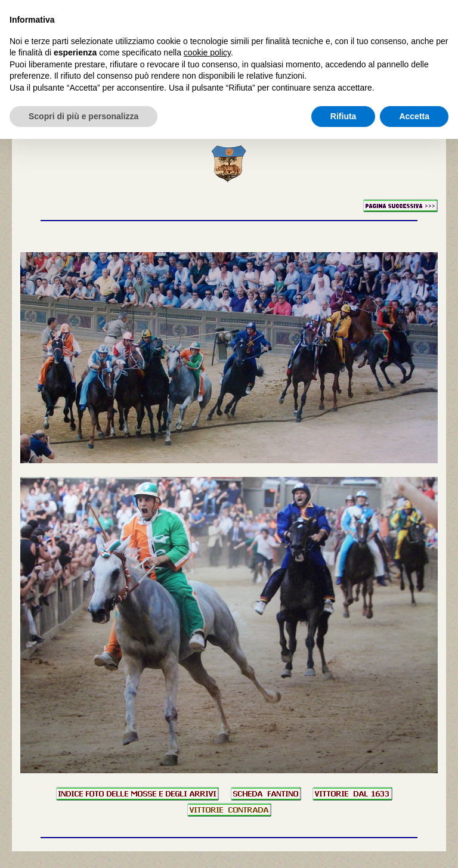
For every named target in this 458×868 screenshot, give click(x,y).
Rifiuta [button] (343, 116)
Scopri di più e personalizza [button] (83, 116)
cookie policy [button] (207, 52)
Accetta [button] (414, 116)
